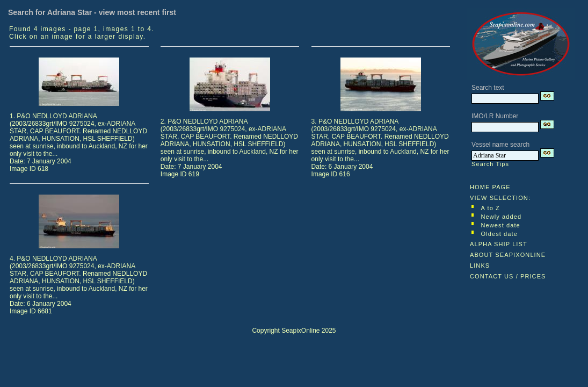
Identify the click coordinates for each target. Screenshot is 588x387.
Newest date (501, 225)
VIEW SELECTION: (500, 198)
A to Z (491, 208)
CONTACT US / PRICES (508, 276)
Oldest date (499, 234)
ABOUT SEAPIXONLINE (508, 255)
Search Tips (490, 164)
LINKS (480, 266)
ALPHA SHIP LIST (499, 244)
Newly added (502, 217)
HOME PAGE (490, 187)
